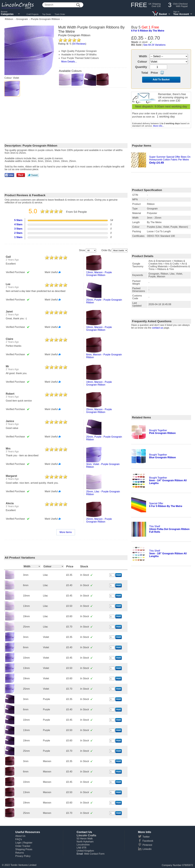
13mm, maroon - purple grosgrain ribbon (99, 274)
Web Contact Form (94, 854)
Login (18, 843)
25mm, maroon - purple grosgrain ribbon (99, 411)
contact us (157, 328)
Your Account (181, 14)
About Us (20, 836)
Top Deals (47, 14)
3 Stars (18, 229)
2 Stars (18, 233)
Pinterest (147, 845)
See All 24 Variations (154, 45)
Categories (7, 14)
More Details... (69, 62)
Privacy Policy (23, 856)
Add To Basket (161, 80)
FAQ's (19, 839)
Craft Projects (33, 14)
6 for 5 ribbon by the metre (148, 31)
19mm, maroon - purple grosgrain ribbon (99, 383)
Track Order (60, 14)
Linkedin (147, 849)
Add (118, 575)
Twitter (146, 837)
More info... (159, 126)
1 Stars (18, 237)
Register (28, 843)
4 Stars (18, 224)
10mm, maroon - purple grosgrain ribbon (99, 329)
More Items (66, 532)
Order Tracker (23, 846)
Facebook (148, 841)
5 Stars (18, 220)
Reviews (79, 44)
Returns (20, 853)
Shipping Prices (24, 849)
